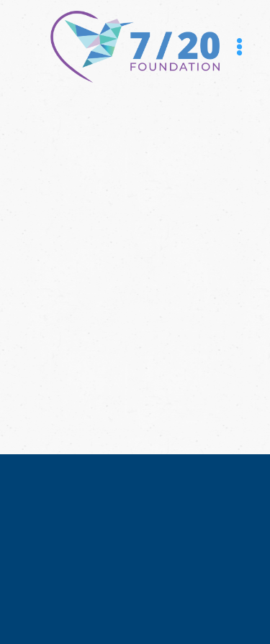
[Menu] (239, 47)
